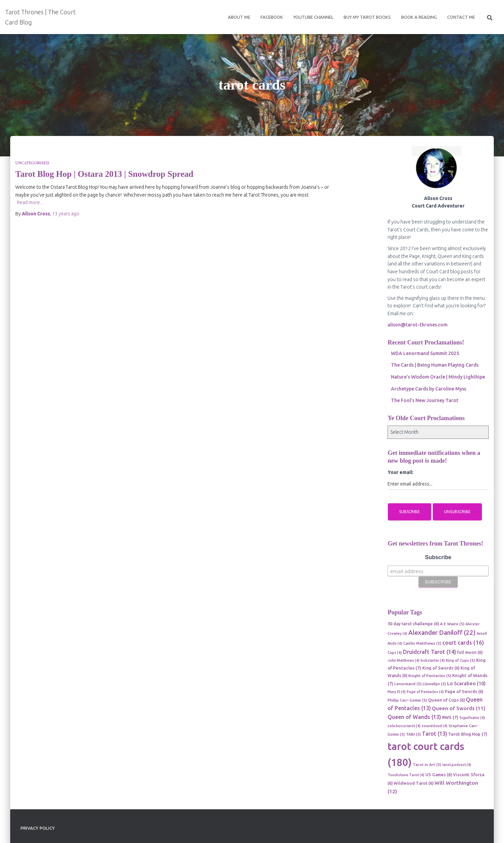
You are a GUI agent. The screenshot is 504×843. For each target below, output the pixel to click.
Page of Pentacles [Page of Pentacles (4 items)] (425, 692)
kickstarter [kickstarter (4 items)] (433, 660)
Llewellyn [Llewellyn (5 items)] (434, 684)
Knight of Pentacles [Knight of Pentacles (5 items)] (430, 676)
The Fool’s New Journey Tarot (425, 400)
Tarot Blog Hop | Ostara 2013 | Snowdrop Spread (104, 174)
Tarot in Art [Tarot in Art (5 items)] (427, 764)
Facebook (272, 17)
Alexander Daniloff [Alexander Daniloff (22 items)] (442, 633)
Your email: (400, 472)
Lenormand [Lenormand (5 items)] (408, 684)
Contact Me (461, 17)
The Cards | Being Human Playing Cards (435, 365)
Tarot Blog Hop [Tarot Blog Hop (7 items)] (468, 734)
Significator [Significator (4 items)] (472, 718)
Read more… (31, 202)
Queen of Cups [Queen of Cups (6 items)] (446, 700)
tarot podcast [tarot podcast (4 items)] (457, 765)
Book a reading (419, 17)
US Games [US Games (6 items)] (439, 775)
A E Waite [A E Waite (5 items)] (452, 624)
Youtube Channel (313, 17)
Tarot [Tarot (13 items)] (435, 734)
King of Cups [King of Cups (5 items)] (460, 660)
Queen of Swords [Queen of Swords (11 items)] (459, 708)
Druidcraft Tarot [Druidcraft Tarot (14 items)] (429, 652)
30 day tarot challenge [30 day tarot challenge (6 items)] (413, 624)
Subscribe (438, 557)
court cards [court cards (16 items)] (463, 642)
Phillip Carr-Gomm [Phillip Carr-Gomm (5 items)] (407, 700)
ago (66, 214)
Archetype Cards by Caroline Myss (429, 389)
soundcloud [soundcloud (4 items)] (435, 726)
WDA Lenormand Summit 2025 (425, 353)
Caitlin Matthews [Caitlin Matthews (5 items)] (422, 643)
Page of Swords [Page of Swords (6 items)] (464, 691)
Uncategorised (32, 163)
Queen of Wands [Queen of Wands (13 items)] (414, 717)
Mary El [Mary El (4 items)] (397, 692)
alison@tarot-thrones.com (418, 325)
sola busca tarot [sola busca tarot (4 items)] (404, 726)
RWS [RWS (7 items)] (450, 717)
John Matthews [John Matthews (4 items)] (404, 660)
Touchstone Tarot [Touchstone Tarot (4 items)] (406, 775)
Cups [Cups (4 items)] (395, 653)
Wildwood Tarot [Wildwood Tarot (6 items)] (414, 783)
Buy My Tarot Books (367, 17)
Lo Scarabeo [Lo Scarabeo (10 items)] (466, 683)
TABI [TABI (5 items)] (413, 734)
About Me (239, 17)
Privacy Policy (38, 828)
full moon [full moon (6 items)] (470, 652)
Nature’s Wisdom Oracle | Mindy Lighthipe (438, 377)
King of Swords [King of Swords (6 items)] (441, 668)
